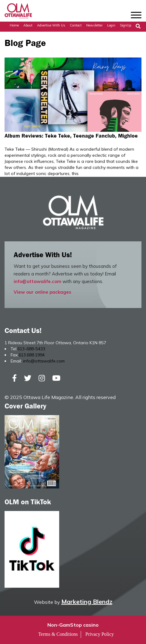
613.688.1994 (32, 355)
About (28, 25)
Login (111, 25)
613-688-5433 (31, 349)
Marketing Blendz (87, 602)
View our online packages (42, 292)
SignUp (126, 25)
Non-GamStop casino (73, 625)
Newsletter (94, 25)
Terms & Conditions (58, 634)
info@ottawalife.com (37, 281)
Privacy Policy (100, 634)
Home (14, 25)
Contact (76, 25)
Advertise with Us (51, 25)
